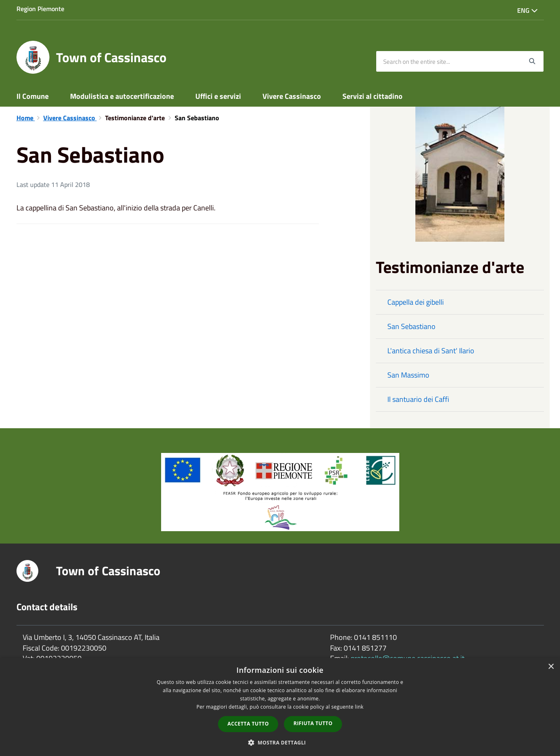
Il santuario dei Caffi (418, 399)
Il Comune (33, 96)
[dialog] (280, 707)
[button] (280, 742)
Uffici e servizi (218, 96)
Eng (527, 10)
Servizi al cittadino (373, 96)
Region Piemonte (40, 9)
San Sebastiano (411, 326)
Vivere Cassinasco (292, 96)
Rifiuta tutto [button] (313, 723)
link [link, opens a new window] (359, 707)
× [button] (551, 667)
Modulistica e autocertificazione (122, 96)
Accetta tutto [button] (248, 724)
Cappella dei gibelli (416, 302)
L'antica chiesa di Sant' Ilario (431, 351)
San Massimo (408, 375)
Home (26, 118)
